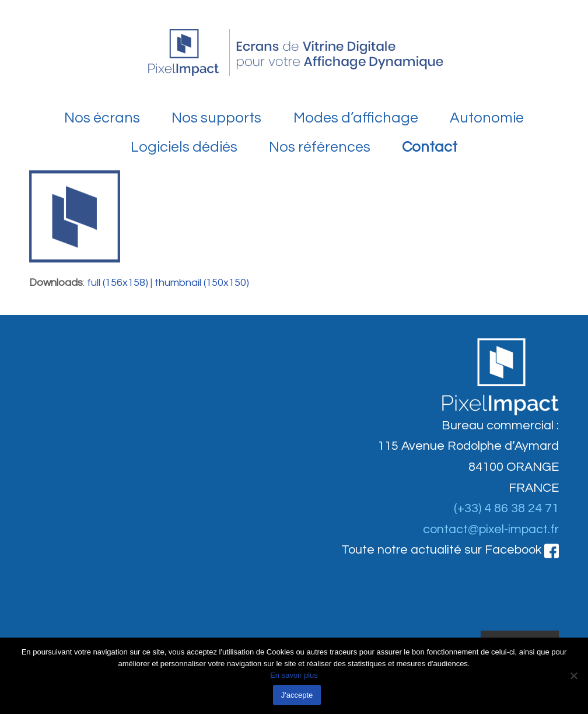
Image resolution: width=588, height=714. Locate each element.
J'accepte (297, 695)
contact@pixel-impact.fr (491, 529)
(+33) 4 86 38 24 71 (506, 508)
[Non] (573, 675)
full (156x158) (118, 283)
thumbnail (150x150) (202, 283)
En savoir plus (294, 675)
